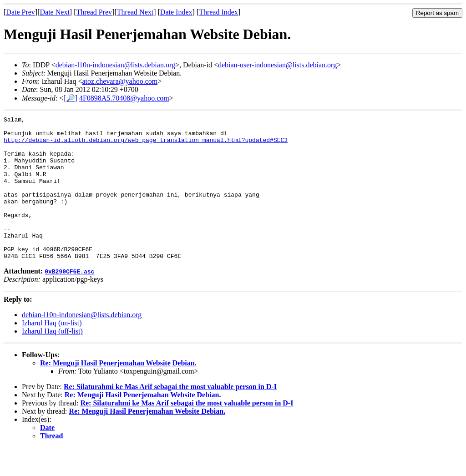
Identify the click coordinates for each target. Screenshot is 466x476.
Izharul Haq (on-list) (52, 352)
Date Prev (20, 12)
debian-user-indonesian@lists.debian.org (277, 65)
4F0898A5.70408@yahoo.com (124, 98)
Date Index (176, 12)
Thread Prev (94, 12)
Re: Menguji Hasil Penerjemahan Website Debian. (118, 392)
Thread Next (135, 12)
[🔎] (70, 98)
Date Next (55, 12)
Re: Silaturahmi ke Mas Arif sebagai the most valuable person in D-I (170, 415)
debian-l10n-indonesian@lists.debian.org (115, 65)
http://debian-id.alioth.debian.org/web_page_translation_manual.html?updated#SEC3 (146, 145)
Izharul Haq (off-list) (52, 360)
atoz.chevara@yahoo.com (120, 81)
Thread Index (218, 12)
